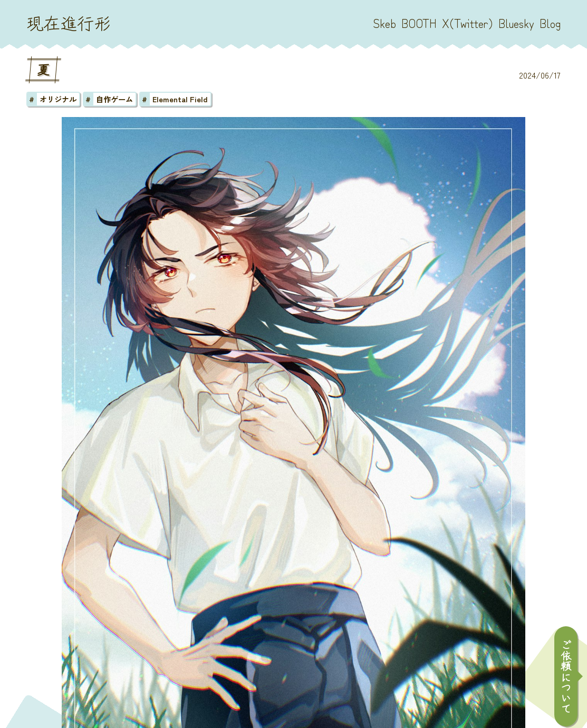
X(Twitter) (468, 23)
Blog (550, 23)
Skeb (384, 23)
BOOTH (419, 23)
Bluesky (516, 23)
